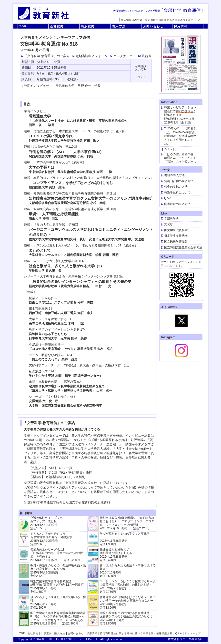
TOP (199, 20)
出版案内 (88, 26)
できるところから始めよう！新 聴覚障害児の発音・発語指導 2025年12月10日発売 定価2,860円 (51, 539)
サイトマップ (193, 633)
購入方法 (119, 26)
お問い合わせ (153, 26)
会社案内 (57, 26)
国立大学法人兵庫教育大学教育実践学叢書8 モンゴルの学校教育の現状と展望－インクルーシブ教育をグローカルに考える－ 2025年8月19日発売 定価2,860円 (58, 618)
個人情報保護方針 (132, 20)
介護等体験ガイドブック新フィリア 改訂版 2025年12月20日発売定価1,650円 (46, 523)
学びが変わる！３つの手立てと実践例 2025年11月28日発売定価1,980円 (125, 539)
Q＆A (178, 633)
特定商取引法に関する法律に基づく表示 (169, 20)
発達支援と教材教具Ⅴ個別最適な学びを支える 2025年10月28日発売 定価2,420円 (116, 555)
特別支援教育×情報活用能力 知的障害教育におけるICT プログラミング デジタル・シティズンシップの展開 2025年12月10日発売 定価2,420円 (127, 523)
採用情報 (181, 26)
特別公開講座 (185, 111)
